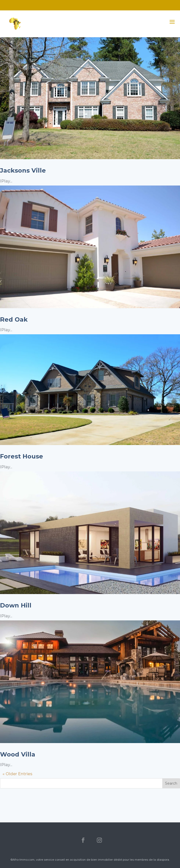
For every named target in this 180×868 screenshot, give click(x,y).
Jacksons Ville (23, 170)
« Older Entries (17, 774)
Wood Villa (18, 754)
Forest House (22, 456)
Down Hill (16, 605)
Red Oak (14, 319)
